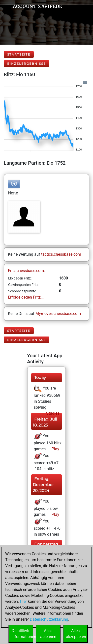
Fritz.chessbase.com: (26, 271)
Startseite (19, 54)
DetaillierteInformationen (22, 634)
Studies (52, 413)
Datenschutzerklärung (49, 619)
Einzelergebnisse (27, 64)
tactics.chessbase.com (61, 254)
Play (55, 449)
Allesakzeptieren (76, 634)
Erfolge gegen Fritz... (26, 297)
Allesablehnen (48, 634)
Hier (23, 601)
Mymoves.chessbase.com (58, 314)
